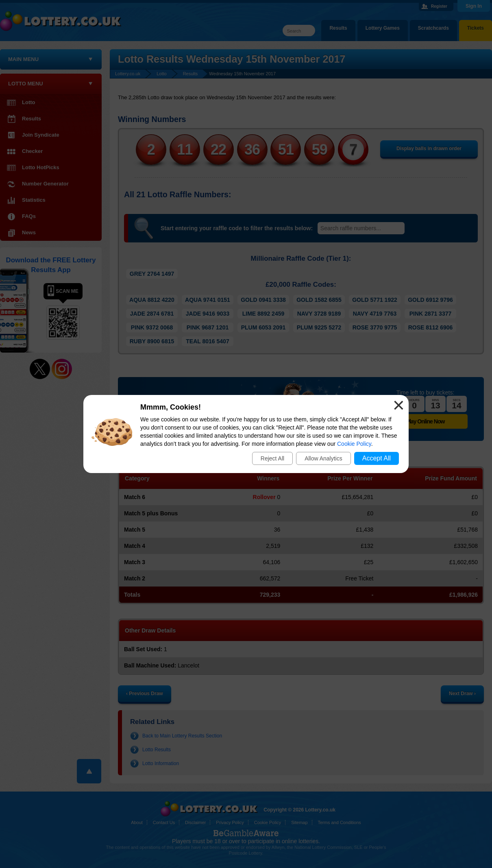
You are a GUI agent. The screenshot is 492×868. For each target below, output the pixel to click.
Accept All (377, 458)
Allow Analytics (323, 458)
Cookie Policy (354, 444)
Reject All (272, 458)
